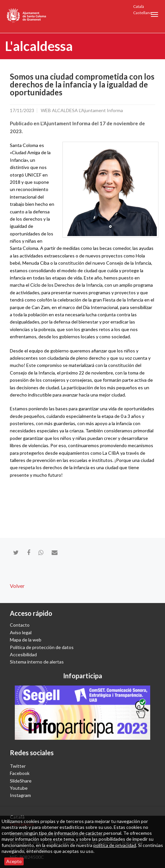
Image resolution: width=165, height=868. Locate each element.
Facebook (20, 773)
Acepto (14, 861)
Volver (17, 586)
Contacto (20, 625)
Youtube (19, 788)
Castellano (142, 13)
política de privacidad (115, 845)
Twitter (18, 766)
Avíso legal (21, 632)
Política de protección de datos (42, 647)
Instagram (20, 795)
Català (139, 6)
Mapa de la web (26, 640)
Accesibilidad (23, 654)
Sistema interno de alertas (37, 662)
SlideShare (21, 781)
